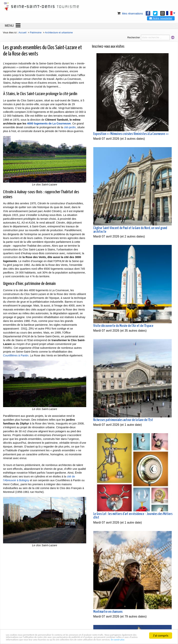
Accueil (22, 32)
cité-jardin (70, 127)
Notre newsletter (161, 18)
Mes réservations (130, 14)
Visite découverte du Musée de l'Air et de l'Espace (123, 326)
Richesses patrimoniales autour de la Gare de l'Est (123, 420)
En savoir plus (64, 639)
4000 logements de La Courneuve (49, 124)
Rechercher (134, 37)
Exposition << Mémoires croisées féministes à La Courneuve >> (131, 134)
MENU (9, 26)
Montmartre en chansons (108, 612)
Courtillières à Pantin (16, 355)
